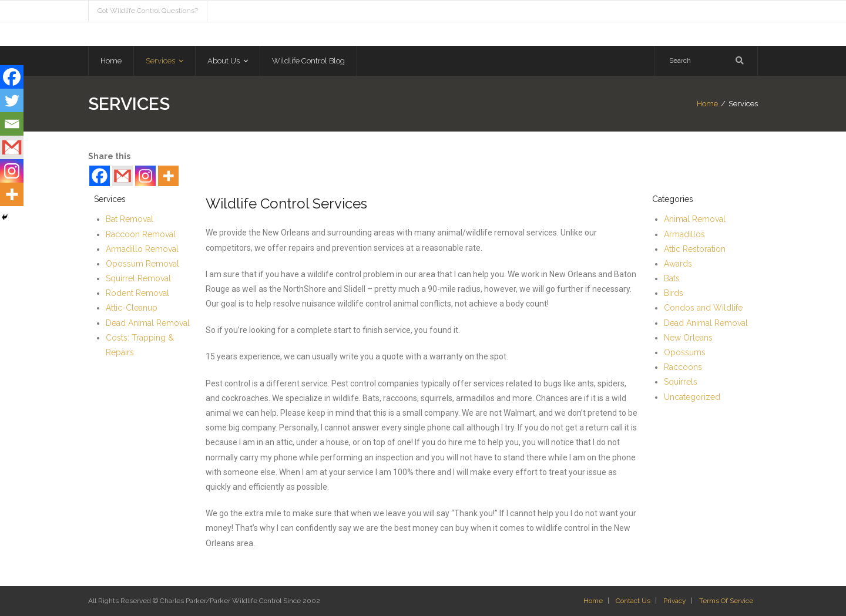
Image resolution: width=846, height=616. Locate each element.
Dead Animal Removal (148, 323)
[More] (168, 176)
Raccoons (683, 367)
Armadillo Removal (142, 249)
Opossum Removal (142, 264)
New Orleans (688, 338)
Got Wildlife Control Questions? (148, 11)
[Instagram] (145, 176)
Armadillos (684, 234)
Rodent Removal (137, 293)
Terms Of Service (726, 601)
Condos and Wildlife (703, 308)
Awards (678, 264)
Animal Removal (695, 219)
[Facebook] (100, 176)
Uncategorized (692, 397)
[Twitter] (12, 100)
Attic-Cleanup (132, 308)
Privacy (675, 601)
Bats (672, 278)
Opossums (685, 352)
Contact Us (633, 601)
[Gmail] (122, 176)
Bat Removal (130, 219)
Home (707, 104)
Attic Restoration (695, 249)
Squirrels (681, 382)
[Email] (12, 124)
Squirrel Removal (138, 278)
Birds (674, 293)
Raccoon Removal (141, 234)
